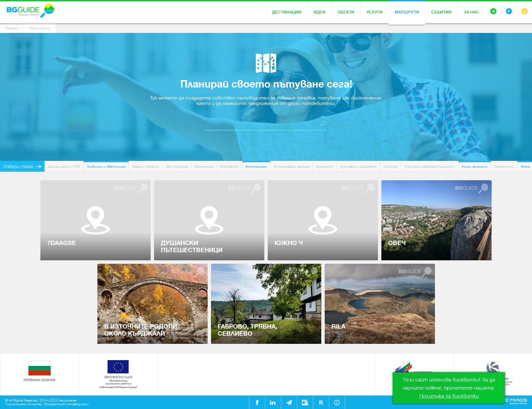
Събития (441, 12)
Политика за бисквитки (449, 396)
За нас (471, 12)
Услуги (374, 12)
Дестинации (287, 12)
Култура (391, 166)
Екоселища (204, 166)
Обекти (346, 12)
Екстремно (229, 166)
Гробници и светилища (106, 166)
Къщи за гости (474, 166)
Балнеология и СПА (64, 166)
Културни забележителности (430, 166)
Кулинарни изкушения (358, 166)
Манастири (504, 166)
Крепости (325, 166)
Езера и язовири (146, 166)
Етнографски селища (291, 166)
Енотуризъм (256, 166)
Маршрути (407, 12)
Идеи (319, 12)
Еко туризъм (177, 166)
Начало (12, 28)
